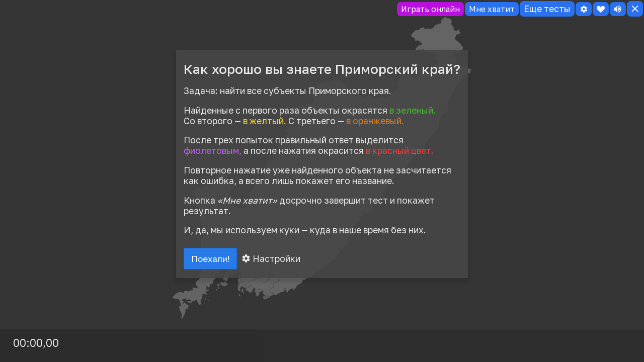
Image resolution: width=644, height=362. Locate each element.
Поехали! (212, 259)
